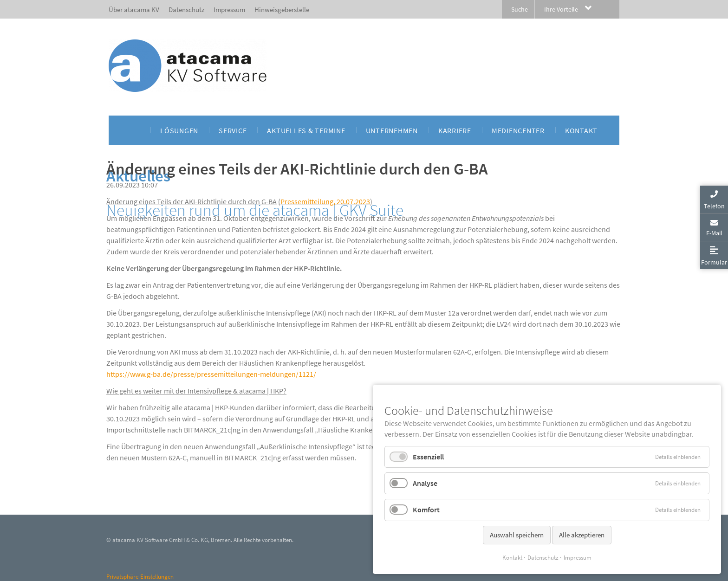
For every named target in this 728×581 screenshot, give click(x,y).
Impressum (578, 558)
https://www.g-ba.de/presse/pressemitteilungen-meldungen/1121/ (211, 374)
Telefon (714, 206)
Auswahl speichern (517, 535)
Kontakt (512, 558)
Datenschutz (543, 558)
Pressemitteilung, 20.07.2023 (325, 201)
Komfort (426, 510)
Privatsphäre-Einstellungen (140, 577)
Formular (714, 262)
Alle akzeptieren (582, 535)
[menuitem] (135, 130)
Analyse (425, 483)
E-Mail (714, 233)
